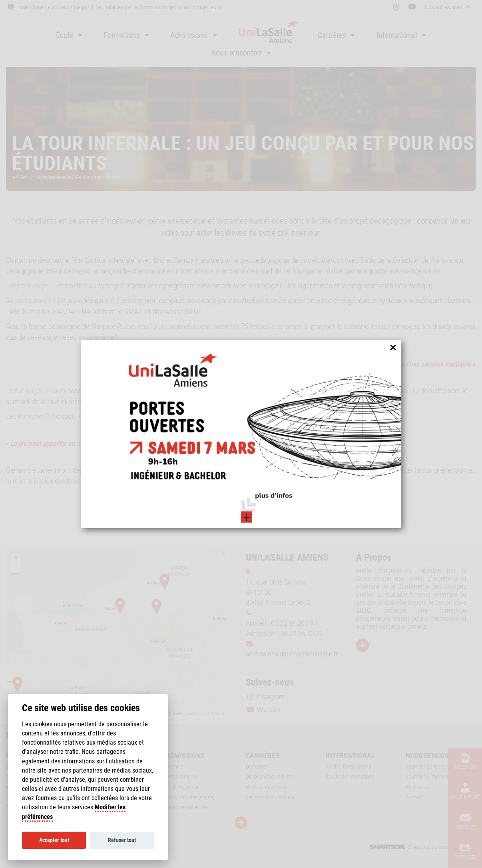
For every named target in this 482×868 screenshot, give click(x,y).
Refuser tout (122, 840)
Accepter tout (54, 840)
